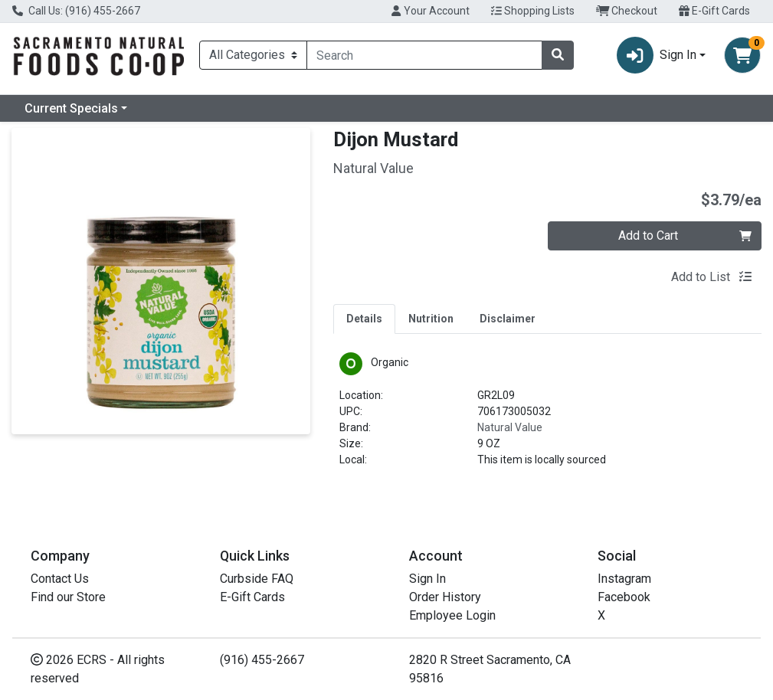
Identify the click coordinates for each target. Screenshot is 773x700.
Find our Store (68, 597)
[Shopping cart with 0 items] (742, 55)
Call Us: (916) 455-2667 (76, 11)
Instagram (624, 579)
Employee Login (452, 615)
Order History (445, 597)
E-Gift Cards (714, 11)
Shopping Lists (533, 11)
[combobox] (424, 55)
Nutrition (431, 319)
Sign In (427, 579)
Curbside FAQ (257, 579)
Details (364, 319)
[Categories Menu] (253, 55)
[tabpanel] (547, 416)
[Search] (424, 55)
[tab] (364, 319)
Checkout (627, 11)
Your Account (430, 11)
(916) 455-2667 (262, 660)
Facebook (624, 597)
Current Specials (71, 108)
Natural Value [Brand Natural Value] (510, 427)
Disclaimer (508, 319)
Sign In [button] (657, 55)
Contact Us (60, 579)
